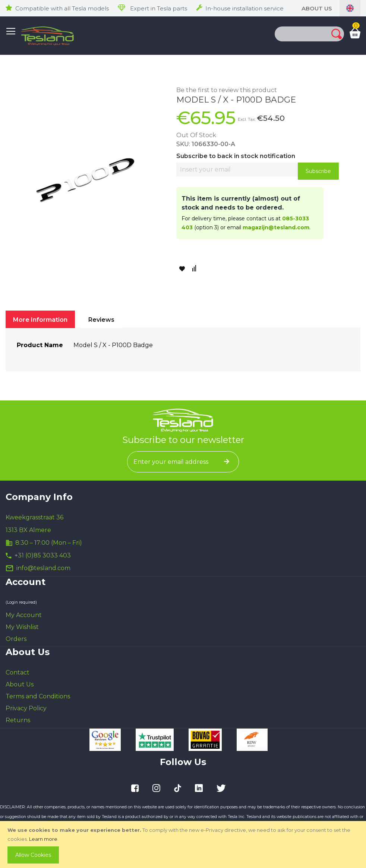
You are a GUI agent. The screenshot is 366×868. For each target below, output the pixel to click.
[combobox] (296, 34)
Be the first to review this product (227, 90)
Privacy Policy (26, 708)
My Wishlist (22, 627)
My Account (24, 615)
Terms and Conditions (38, 696)
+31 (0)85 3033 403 (43, 555)
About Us (317, 8)
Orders (16, 639)
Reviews (101, 320)
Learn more (43, 839)
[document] (184, 845)
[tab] (40, 319)
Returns (18, 720)
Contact (18, 672)
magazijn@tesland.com (276, 227)
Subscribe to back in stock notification (236, 156)
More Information (40, 320)
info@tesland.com (43, 568)
